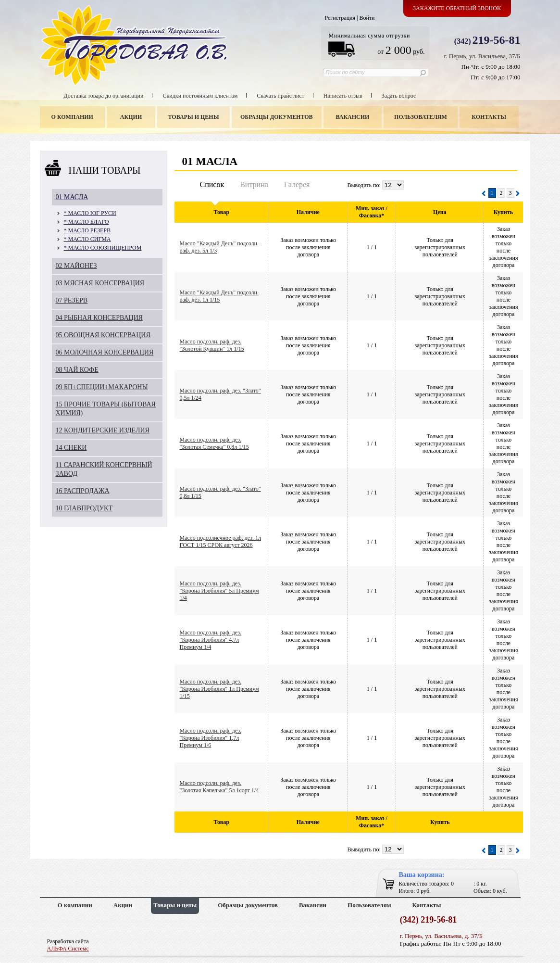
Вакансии (352, 117)
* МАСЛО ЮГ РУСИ (90, 213)
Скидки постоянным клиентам (200, 96)
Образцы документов (277, 117)
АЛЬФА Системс (68, 949)
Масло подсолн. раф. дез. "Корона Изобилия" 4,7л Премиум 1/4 (211, 640)
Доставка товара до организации (104, 96)
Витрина (254, 184)
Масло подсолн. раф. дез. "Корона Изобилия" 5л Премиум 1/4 (219, 591)
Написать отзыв (343, 96)
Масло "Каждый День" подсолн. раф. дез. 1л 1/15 (219, 296)
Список (212, 184)
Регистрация (340, 18)
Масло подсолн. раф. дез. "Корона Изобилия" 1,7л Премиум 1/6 (211, 738)
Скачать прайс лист (280, 96)
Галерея (297, 184)
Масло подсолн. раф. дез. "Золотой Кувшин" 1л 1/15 (212, 345)
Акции (131, 117)
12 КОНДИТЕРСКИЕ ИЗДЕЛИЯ (103, 430)
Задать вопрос (399, 96)
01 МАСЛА (72, 197)
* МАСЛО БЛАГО (87, 222)
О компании (72, 117)
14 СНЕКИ (71, 448)
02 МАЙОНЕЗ (76, 266)
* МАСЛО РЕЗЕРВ (87, 230)
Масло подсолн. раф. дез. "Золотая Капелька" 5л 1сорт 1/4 (219, 787)
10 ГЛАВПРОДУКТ (84, 508)
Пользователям (421, 117)
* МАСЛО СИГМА (87, 239)
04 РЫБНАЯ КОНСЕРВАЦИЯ (100, 318)
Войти (367, 18)
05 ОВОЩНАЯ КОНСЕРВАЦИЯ (103, 335)
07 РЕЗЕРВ (72, 300)
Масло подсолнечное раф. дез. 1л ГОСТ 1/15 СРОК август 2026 (220, 541)
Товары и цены (193, 117)
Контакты (489, 117)
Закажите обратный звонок (457, 8)
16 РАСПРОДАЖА (83, 491)
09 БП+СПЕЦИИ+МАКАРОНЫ (102, 387)
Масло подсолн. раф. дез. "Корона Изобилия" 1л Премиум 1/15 (219, 689)
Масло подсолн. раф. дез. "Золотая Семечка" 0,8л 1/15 (214, 443)
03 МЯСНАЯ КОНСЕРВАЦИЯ (100, 283)
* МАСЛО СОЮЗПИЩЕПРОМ (103, 248)
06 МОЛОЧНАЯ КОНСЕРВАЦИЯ (105, 352)
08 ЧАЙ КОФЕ (77, 370)
